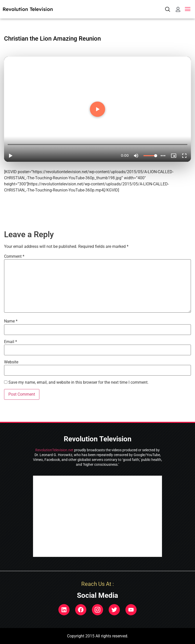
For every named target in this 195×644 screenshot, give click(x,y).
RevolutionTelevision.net (54, 450)
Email (11, 342)
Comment (14, 256)
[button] (188, 9)
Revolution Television (28, 9)
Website (11, 362)
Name (11, 321)
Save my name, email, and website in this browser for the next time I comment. (78, 382)
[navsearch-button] (168, 9)
